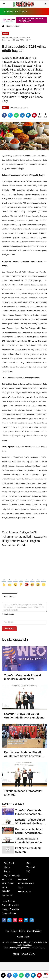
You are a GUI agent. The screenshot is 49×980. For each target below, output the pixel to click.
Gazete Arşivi (24, 891)
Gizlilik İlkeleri (24, 937)
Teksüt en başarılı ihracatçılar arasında (23, 793)
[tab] (9, 597)
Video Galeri (8, 883)
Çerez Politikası (34, 931)
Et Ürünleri (9, 863)
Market (7, 867)
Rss (7, 931)
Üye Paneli (23, 879)
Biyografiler (7, 895)
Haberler (10, 26)
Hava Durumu (8, 901)
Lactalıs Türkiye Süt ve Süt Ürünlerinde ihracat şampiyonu (24, 716)
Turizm (7, 871)
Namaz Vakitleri (9, 913)
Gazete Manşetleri (10, 905)
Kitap (29, 863)
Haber (18, 26)
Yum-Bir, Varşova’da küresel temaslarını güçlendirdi (22, 677)
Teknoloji (31, 867)
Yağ (28, 871)
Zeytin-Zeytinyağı (12, 875)
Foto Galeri (7, 879)
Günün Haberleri (26, 883)
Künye (14, 931)
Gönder (9, 629)
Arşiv (21, 887)
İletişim (22, 931)
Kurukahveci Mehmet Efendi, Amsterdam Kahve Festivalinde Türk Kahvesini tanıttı (24, 754)
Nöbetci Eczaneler (10, 909)
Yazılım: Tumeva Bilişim (24, 954)
